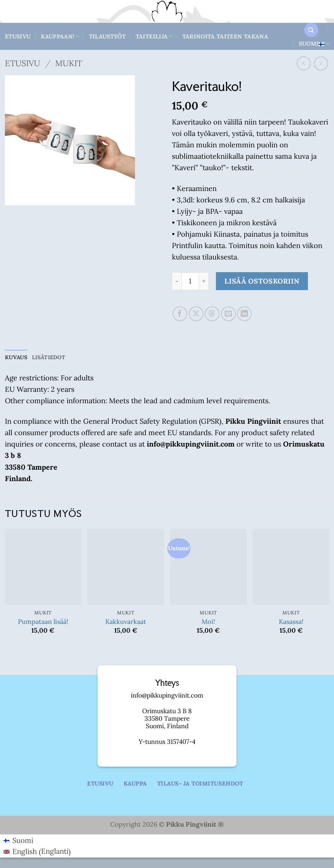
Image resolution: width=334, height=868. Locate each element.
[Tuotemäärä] (190, 281)
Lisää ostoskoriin (262, 281)
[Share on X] (196, 314)
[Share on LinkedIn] (244, 314)
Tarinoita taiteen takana (225, 36)
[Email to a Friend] (228, 314)
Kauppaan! (60, 36)
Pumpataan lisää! (43, 622)
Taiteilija (154, 36)
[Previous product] (321, 63)
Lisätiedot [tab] (51, 357)
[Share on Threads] (212, 314)
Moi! (208, 622)
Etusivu (18, 36)
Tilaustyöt (107, 36)
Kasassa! (291, 622)
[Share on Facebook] (180, 314)
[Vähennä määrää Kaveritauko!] (177, 281)
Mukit (69, 63)
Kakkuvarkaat (126, 622)
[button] (311, 30)
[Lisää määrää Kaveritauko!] (204, 281)
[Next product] (304, 63)
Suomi (314, 44)
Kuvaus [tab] (17, 357)
